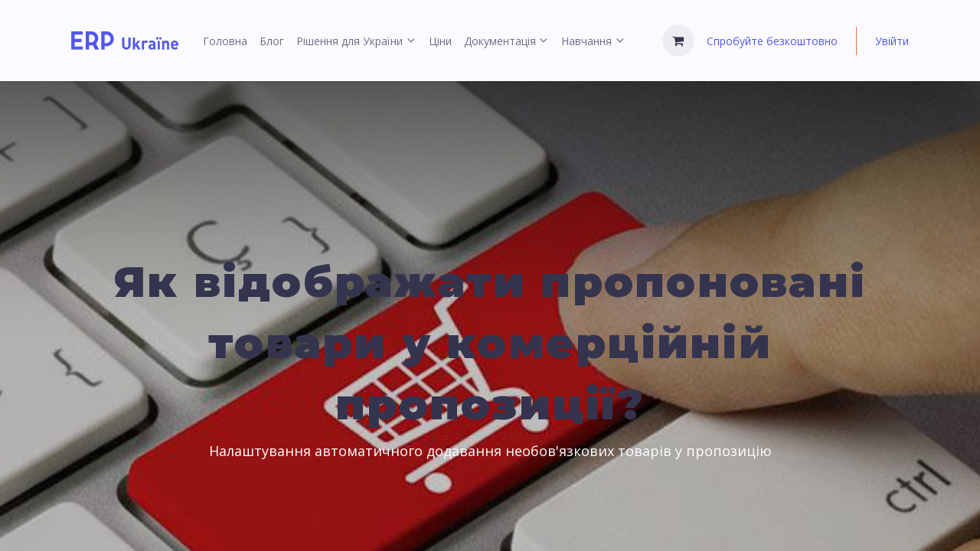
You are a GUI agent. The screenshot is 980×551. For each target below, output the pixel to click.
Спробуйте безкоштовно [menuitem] (772, 41)
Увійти (892, 41)
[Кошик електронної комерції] (678, 41)
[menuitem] (225, 41)
